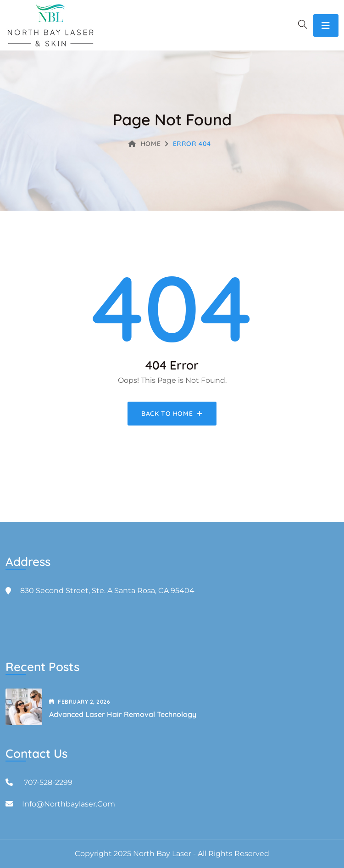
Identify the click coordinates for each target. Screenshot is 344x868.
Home (144, 144)
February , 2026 (80, 702)
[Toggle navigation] (326, 25)
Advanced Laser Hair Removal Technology (123, 714)
